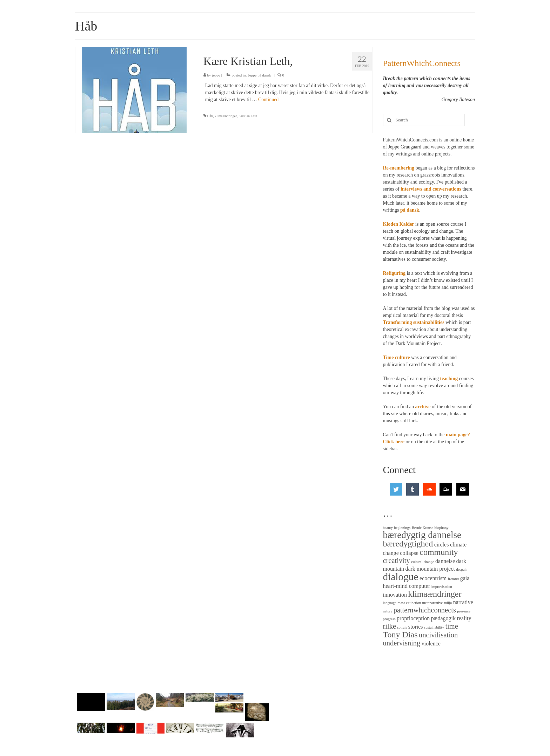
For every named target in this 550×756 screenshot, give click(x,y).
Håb (210, 116)
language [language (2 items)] (390, 603)
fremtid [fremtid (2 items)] (453, 579)
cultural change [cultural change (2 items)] (422, 562)
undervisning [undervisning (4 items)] (402, 643)
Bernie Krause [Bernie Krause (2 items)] (422, 528)
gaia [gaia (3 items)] (465, 578)
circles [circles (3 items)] (442, 545)
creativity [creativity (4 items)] (397, 561)
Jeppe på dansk (259, 75)
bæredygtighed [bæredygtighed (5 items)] (408, 544)
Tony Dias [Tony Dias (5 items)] (400, 635)
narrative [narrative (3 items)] (463, 602)
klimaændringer (226, 116)
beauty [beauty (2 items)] (388, 528)
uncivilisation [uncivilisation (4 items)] (438, 635)
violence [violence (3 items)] (431, 644)
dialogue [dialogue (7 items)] (401, 577)
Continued (268, 100)
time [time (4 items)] (451, 626)
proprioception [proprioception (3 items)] (413, 618)
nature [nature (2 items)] (388, 611)
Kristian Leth (248, 116)
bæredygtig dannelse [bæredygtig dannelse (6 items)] (422, 535)
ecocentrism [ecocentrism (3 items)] (433, 578)
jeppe (216, 75)
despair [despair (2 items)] (461, 569)
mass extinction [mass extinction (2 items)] (409, 603)
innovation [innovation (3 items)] (395, 595)
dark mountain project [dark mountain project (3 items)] (430, 569)
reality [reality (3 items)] (464, 618)
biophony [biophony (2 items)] (441, 528)
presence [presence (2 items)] (464, 611)
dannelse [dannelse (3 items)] (445, 561)
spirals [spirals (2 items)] (402, 627)
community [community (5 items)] (439, 552)
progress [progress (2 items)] (389, 619)
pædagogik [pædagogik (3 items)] (443, 618)
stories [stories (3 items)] (416, 627)
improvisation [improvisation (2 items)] (442, 587)
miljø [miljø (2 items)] (448, 603)
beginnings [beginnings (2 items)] (402, 528)
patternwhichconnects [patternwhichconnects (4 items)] (425, 610)
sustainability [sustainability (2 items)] (434, 627)
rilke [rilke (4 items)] (390, 626)
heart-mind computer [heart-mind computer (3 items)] (407, 586)
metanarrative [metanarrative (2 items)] (433, 603)
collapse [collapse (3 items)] (409, 553)
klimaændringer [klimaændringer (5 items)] (435, 594)
